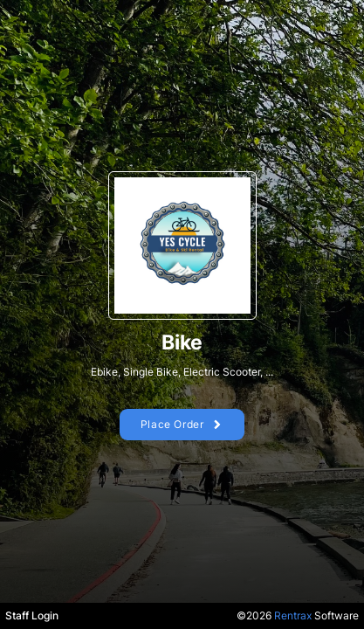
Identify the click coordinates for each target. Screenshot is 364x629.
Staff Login (32, 615)
